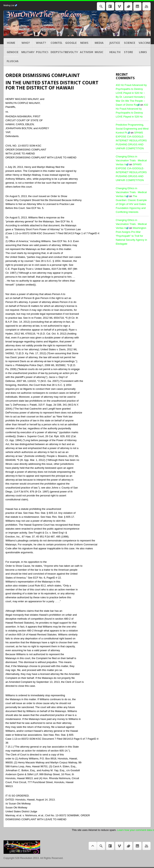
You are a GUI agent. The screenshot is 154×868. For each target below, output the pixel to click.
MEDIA (99, 43)
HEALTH (114, 52)
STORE (128, 52)
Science (128, 43)
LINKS (143, 52)
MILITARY (26, 52)
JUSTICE (114, 43)
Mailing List (9, 5)
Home (11, 43)
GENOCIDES (11, 52)
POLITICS (40, 52)
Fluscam (11, 61)
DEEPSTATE (55, 52)
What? (40, 43)
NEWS (84, 43)
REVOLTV (70, 52)
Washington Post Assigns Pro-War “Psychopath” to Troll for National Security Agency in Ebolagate (131, 236)
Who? (26, 43)
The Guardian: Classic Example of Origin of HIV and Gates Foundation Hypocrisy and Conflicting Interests (131, 204)
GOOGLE (70, 43)
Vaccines (143, 43)
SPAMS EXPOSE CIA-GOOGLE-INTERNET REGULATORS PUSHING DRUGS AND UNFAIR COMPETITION (131, 140)
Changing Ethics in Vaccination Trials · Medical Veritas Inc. (131, 160)
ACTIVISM (84, 52)
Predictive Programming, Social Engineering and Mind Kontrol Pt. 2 (132, 129)
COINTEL (55, 43)
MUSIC (99, 52)
